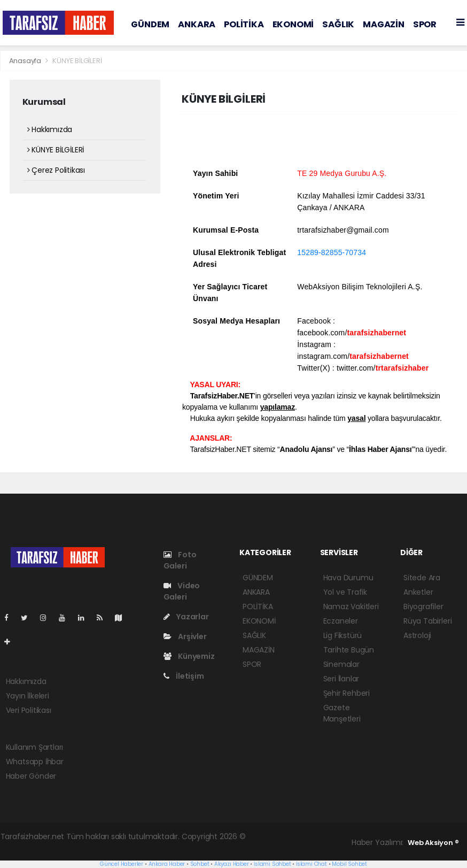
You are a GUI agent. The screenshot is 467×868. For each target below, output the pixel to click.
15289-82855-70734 (332, 252)
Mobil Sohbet (349, 864)
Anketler (418, 592)
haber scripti (47, 848)
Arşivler (185, 636)
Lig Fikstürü (343, 635)
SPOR (425, 24)
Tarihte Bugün (349, 650)
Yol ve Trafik (345, 592)
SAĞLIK (338, 24)
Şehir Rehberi (347, 693)
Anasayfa (26, 61)
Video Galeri (182, 591)
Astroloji (417, 635)
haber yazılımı (272, 836)
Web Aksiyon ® (433, 843)
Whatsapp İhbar (35, 762)
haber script (144, 848)
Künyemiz (189, 656)
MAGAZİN (384, 24)
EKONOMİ (293, 24)
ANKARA (197, 24)
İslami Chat (312, 864)
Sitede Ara (422, 578)
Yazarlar (186, 617)
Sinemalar (341, 664)
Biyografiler (423, 606)
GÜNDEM (150, 24)
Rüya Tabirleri (427, 621)
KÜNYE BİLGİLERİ (77, 61)
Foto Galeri (180, 560)
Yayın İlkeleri (28, 696)
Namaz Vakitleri (351, 606)
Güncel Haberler (122, 864)
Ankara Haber (167, 864)
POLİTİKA (244, 24)
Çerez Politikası (56, 170)
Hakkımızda (50, 129)
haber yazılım (96, 848)
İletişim (184, 676)
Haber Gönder (31, 776)
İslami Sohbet (273, 864)
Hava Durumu (348, 578)
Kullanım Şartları (35, 747)
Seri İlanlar (341, 679)
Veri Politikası (29, 710)
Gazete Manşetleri (342, 713)
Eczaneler (341, 621)
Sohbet (200, 864)
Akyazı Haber (232, 864)
